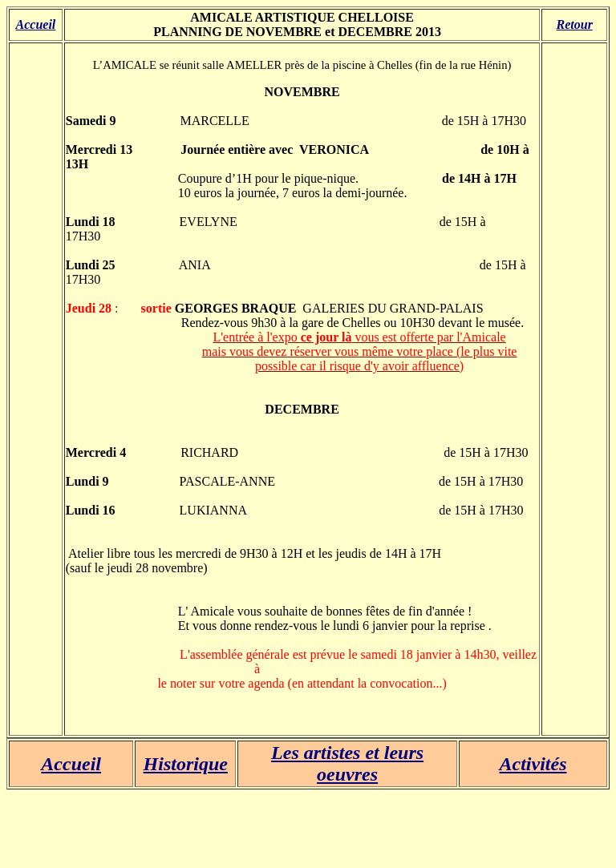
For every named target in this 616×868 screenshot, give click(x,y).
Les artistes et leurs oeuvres (347, 763)
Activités (533, 764)
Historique (186, 764)
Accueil (36, 24)
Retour (575, 24)
